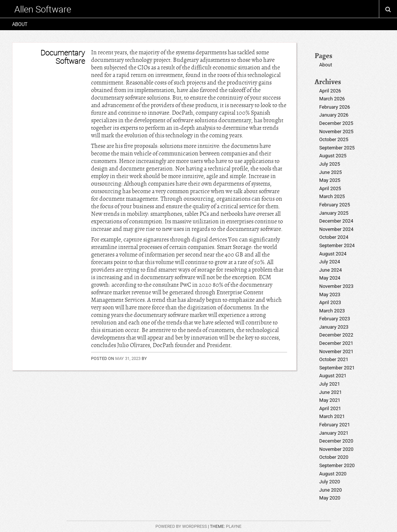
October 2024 (334, 237)
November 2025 (336, 131)
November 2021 (336, 351)
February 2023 (335, 319)
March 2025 (332, 196)
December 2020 (336, 441)
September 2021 (337, 368)
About (20, 24)
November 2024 (336, 229)
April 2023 (330, 302)
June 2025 (331, 172)
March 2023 (332, 311)
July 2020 (330, 482)
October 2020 (334, 457)
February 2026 (335, 107)
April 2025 (330, 188)
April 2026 (330, 91)
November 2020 (336, 449)
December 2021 (336, 343)
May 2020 (330, 498)
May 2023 (330, 294)
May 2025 (330, 180)
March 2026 (332, 99)
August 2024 (333, 254)
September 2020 (337, 465)
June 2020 (331, 490)
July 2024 (330, 262)
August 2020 (333, 474)
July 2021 (330, 384)
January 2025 (334, 213)
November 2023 (336, 286)
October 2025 (334, 139)
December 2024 (336, 221)
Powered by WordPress (181, 527)
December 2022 (336, 335)
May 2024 (330, 278)
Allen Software (43, 9)
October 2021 (334, 359)
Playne (234, 527)
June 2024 (331, 270)
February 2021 (335, 425)
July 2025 (330, 164)
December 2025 (336, 123)
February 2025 (335, 205)
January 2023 (334, 327)
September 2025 (337, 148)
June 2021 (331, 392)
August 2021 (333, 376)
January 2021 (334, 433)
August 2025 (333, 156)
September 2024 (337, 245)
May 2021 (330, 400)
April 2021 (330, 408)
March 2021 (332, 416)
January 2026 (334, 115)
